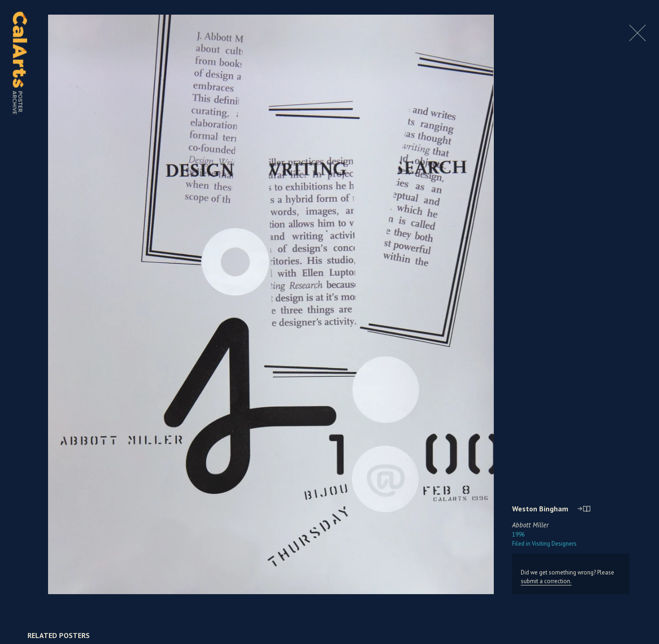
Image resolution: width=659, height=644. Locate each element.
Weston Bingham (540, 509)
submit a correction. (546, 581)
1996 (519, 534)
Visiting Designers (544, 544)
